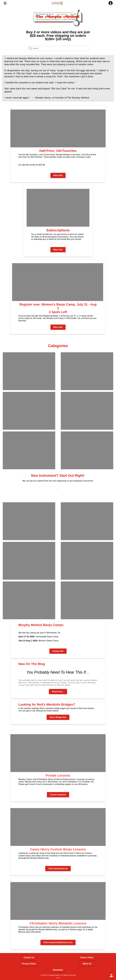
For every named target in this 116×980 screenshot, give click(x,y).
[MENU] (5, 3)
